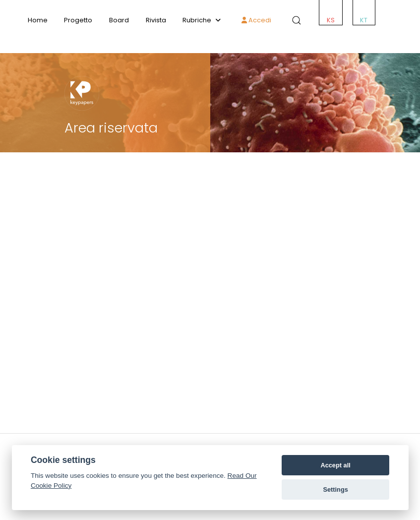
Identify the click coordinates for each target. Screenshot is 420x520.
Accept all (335, 465)
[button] (295, 20)
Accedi (256, 20)
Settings (335, 489)
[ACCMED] (210, 43)
